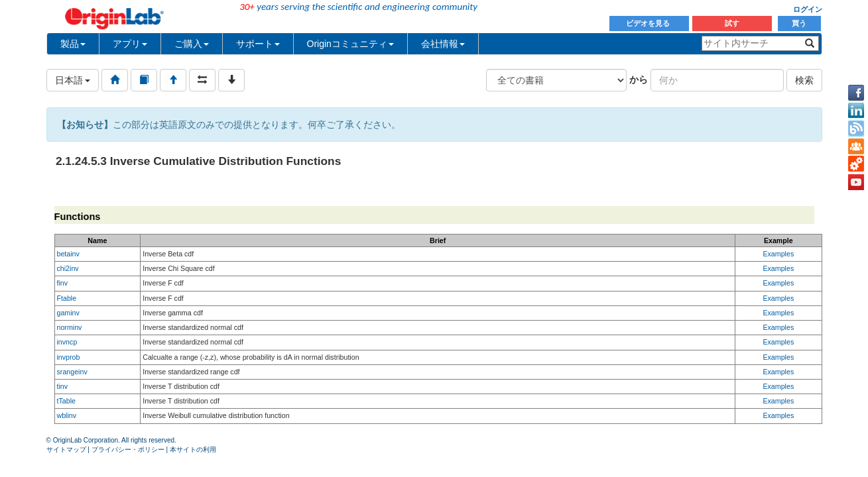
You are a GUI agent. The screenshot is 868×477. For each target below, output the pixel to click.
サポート (258, 44)
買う (799, 23)
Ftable (67, 298)
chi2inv (68, 268)
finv (63, 283)
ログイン (808, 9)
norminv (70, 327)
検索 (804, 80)
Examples (778, 254)
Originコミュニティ (350, 44)
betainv (68, 254)
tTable (66, 401)
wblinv (67, 415)
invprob (69, 357)
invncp (67, 342)
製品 (73, 44)
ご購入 (192, 44)
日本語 (73, 80)
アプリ (130, 44)
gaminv (68, 313)
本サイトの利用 (193, 450)
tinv (63, 386)
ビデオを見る (649, 23)
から (639, 79)
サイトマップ (66, 450)
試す (732, 23)
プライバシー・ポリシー (128, 450)
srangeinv (72, 372)
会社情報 (443, 44)
